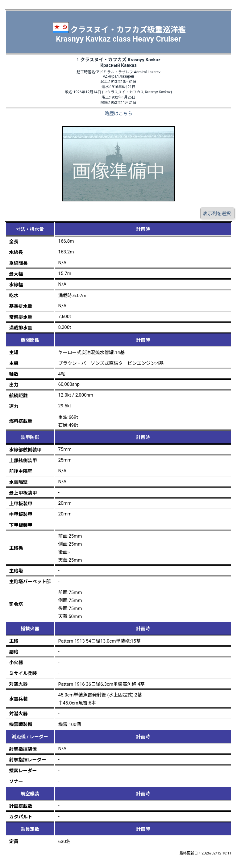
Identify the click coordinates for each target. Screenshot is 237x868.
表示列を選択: (218, 214)
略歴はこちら (118, 114)
